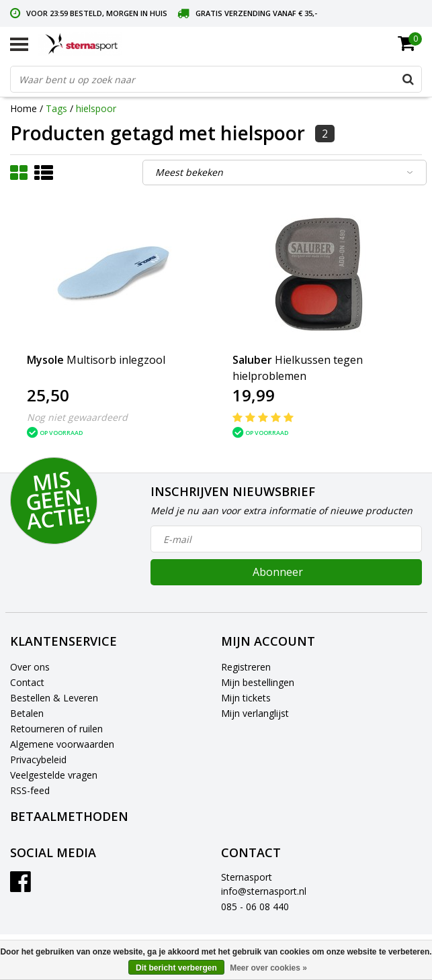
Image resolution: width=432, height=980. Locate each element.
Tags (56, 108)
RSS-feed (30, 790)
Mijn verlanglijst (255, 713)
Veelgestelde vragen (54, 775)
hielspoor (96, 108)
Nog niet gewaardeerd (77, 417)
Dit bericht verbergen (176, 968)
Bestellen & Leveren (54, 698)
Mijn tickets (246, 698)
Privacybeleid (38, 759)
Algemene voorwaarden (62, 744)
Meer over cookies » (268, 968)
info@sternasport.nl (264, 891)
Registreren (246, 667)
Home (24, 108)
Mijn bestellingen (258, 682)
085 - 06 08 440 (255, 906)
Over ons (30, 667)
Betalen (27, 713)
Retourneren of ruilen (56, 729)
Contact (27, 682)
